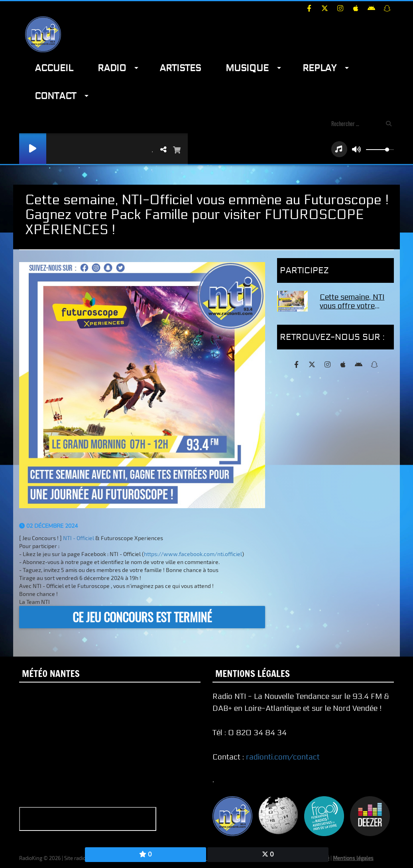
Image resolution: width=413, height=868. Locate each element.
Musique (247, 68)
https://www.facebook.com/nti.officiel (193, 554)
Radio (112, 68)
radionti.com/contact (283, 757)
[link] (79, 538)
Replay (320, 68)
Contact (55, 96)
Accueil (54, 68)
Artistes (180, 68)
